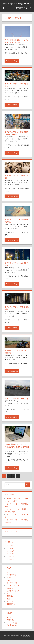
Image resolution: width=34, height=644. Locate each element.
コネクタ (19, 51)
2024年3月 (11, 555)
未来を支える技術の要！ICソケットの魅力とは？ (17, 8)
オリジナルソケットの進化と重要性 (16, 181)
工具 (8, 597)
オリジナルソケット (10, 51)
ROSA (14, 407)
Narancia (22, 49)
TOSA (9, 584)
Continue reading (11, 65)
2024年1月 (11, 560)
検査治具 (10, 605)
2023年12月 (11, 563)
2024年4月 (11, 552)
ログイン (10, 621)
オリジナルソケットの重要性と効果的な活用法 (16, 137)
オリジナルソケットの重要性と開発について (16, 268)
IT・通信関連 (8, 407)
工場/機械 (24, 274)
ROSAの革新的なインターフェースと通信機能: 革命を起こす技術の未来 (17, 451)
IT (7, 576)
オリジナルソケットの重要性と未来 (16, 89)
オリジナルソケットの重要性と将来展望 (16, 224)
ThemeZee (26, 639)
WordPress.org (12, 629)
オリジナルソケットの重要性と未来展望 (16, 356)
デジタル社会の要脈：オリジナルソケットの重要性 (16, 45)
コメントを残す (14, 53)
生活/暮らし (11, 608)
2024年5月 (11, 550)
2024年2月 (11, 558)
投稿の (11, 624)
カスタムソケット (13, 589)
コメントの (12, 626)
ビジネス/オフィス (13, 595)
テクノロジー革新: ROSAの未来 (17, 403)
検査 (8, 603)
